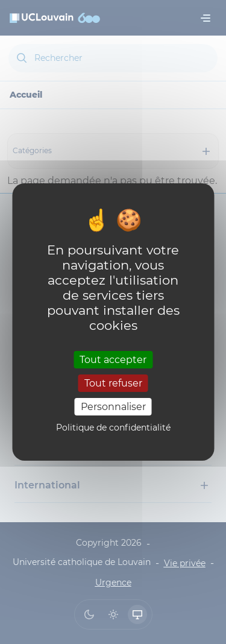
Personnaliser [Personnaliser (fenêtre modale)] (113, 407)
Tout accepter (113, 359)
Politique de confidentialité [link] (113, 428)
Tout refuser (113, 383)
